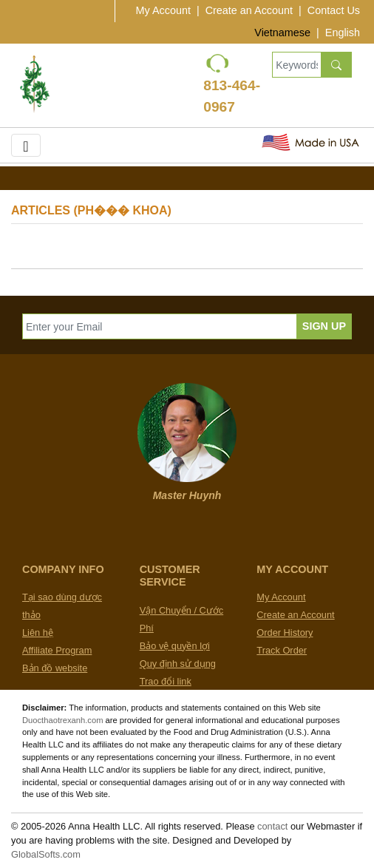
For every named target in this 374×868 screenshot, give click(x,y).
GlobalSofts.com (46, 854)
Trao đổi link (166, 681)
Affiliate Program (57, 650)
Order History (285, 633)
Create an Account (249, 10)
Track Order (282, 650)
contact (272, 826)
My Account (163, 10)
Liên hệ (38, 633)
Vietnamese (282, 33)
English (343, 33)
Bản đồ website (55, 668)
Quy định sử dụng (178, 664)
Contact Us (334, 10)
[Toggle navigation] (26, 145)
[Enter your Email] (160, 326)
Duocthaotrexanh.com (62, 720)
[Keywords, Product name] (296, 65)
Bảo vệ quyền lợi (175, 646)
